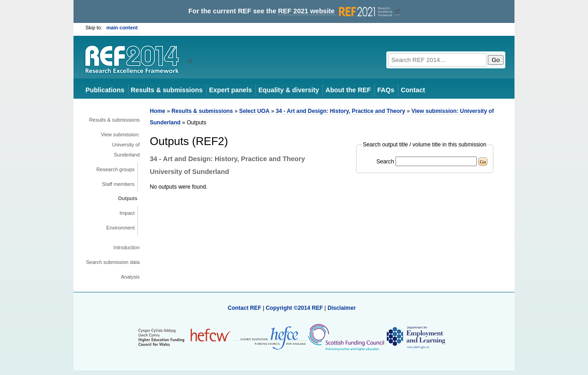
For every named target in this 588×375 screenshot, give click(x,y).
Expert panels (230, 90)
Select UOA (254, 111)
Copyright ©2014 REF (295, 308)
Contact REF (245, 308)
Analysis (130, 277)
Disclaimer (342, 308)
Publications (105, 90)
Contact (413, 90)
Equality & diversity (288, 90)
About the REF (348, 90)
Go (496, 60)
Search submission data (113, 262)
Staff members (118, 184)
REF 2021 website (336, 11)
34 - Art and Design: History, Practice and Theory (340, 111)
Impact (127, 213)
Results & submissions (167, 90)
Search (385, 162)
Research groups (116, 169)
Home (158, 111)
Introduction (127, 247)
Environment (121, 228)
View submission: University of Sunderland (120, 145)
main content (122, 28)
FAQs (386, 90)
